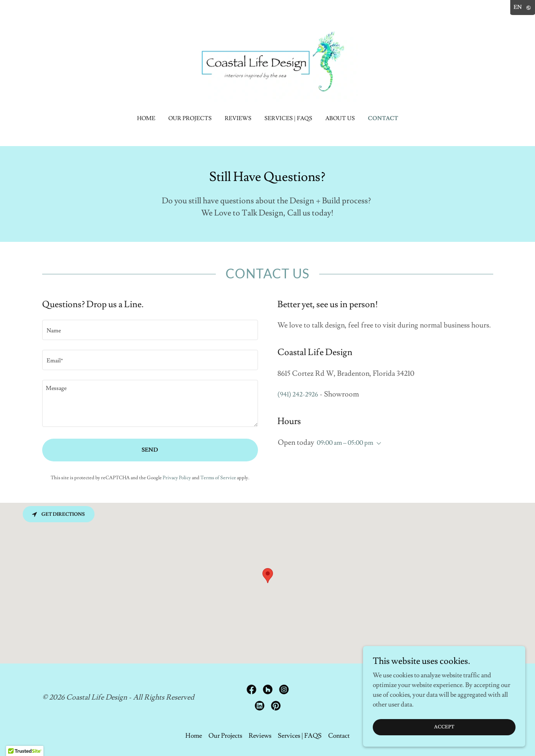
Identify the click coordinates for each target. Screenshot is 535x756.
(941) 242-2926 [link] (298, 394)
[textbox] (150, 330)
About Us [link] (340, 118)
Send (150, 450)
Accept (444, 727)
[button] (377, 444)
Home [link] (146, 118)
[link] (267, 62)
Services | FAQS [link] (288, 118)
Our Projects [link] (190, 118)
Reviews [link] (238, 118)
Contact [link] (383, 118)
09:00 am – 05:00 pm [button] (345, 443)
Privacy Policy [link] (177, 478)
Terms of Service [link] (218, 478)
